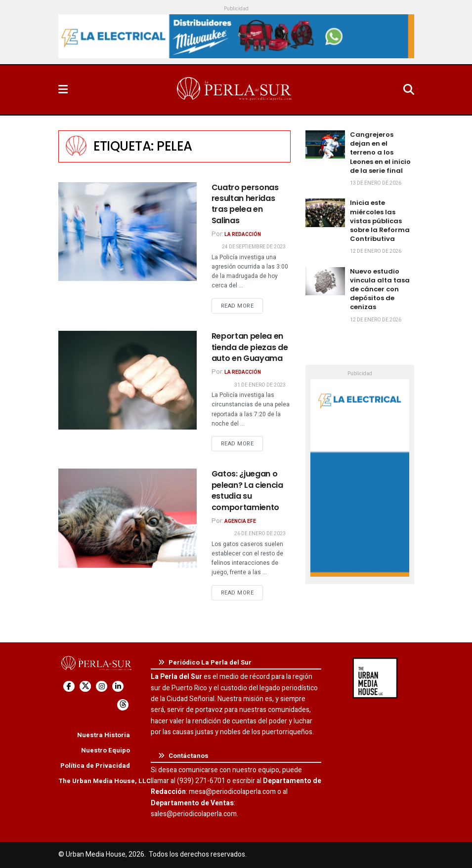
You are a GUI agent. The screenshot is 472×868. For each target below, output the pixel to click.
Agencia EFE (240, 521)
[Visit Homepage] (235, 90)
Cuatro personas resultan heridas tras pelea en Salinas (245, 204)
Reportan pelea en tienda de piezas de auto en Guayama (250, 347)
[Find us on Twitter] (85, 687)
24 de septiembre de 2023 (254, 247)
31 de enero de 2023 (260, 385)
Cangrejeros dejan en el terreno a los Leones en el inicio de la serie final (380, 153)
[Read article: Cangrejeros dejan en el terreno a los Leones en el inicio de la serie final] (325, 144)
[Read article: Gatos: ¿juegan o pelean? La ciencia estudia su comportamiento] (128, 518)
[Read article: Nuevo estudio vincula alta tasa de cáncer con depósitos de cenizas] (325, 281)
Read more (242, 306)
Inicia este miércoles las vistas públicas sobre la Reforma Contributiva (380, 221)
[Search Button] (409, 90)
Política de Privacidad (95, 766)
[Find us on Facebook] (69, 687)
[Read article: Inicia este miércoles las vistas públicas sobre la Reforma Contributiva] (325, 213)
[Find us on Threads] (123, 705)
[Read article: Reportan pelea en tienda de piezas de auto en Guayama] (128, 380)
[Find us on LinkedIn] (118, 687)
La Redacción (243, 235)
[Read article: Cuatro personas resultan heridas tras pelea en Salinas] (128, 232)
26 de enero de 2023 (260, 534)
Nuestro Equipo (106, 750)
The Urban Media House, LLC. (106, 781)
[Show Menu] (63, 90)
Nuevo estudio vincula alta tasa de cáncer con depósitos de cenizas (380, 289)
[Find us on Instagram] (102, 687)
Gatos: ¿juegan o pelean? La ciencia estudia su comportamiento (247, 490)
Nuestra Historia (104, 735)
